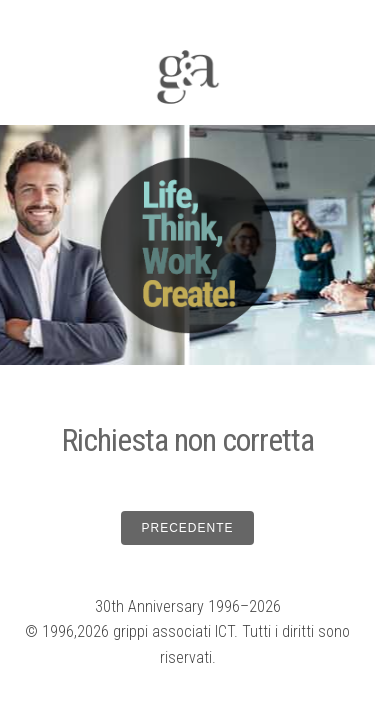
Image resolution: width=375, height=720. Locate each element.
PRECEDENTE (187, 528)
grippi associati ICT (173, 631)
